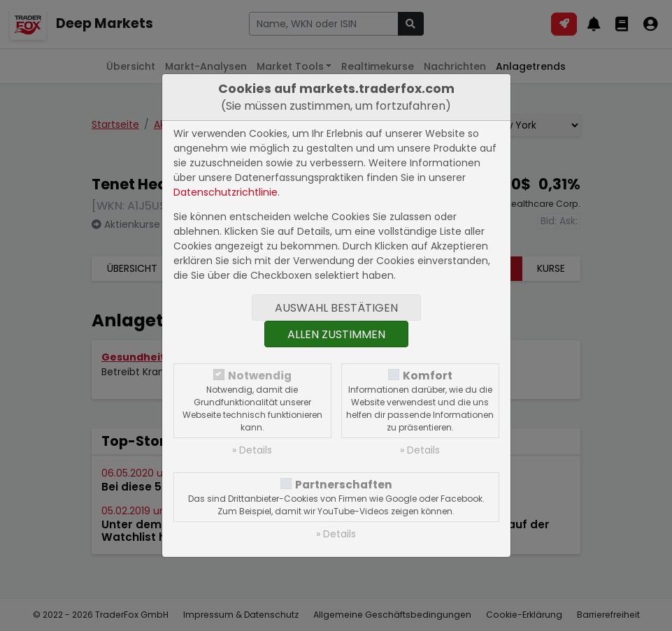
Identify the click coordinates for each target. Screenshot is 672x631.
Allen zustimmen (336, 334)
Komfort (428, 376)
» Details (252, 450)
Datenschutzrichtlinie (226, 192)
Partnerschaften (344, 485)
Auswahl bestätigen (336, 308)
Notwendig (260, 376)
